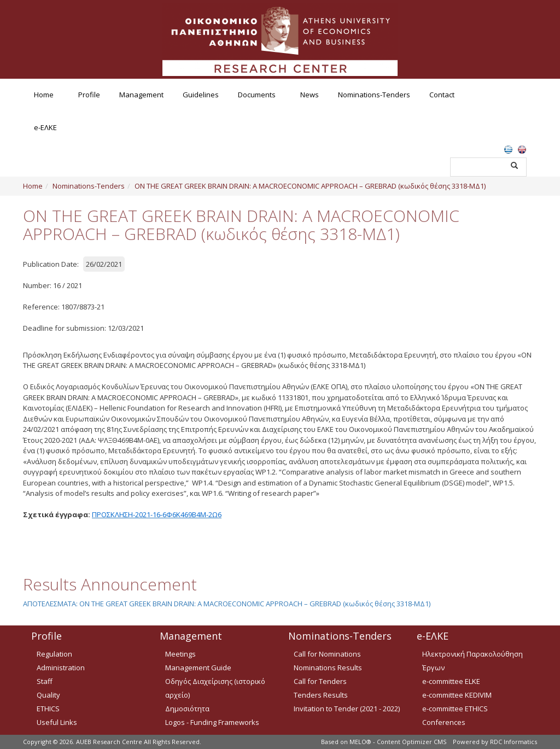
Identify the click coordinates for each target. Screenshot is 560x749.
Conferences (444, 722)
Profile (89, 95)
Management (141, 95)
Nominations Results (328, 668)
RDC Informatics (514, 742)
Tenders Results (321, 695)
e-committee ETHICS (455, 709)
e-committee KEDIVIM (457, 695)
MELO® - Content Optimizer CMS (398, 742)
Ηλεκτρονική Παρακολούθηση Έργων (472, 661)
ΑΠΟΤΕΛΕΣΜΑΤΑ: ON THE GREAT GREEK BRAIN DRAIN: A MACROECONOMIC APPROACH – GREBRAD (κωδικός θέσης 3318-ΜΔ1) (227, 604)
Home (44, 95)
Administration (61, 668)
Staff (45, 681)
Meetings (180, 654)
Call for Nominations (327, 654)
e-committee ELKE (451, 681)
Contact (442, 95)
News (310, 95)
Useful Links (57, 722)
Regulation (54, 654)
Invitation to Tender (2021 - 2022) (347, 709)
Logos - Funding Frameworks (212, 722)
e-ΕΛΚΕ (45, 127)
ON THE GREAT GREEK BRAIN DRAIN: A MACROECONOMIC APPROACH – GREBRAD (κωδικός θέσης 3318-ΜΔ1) (310, 186)
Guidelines (201, 95)
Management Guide (198, 668)
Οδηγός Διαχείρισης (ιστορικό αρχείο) (215, 688)
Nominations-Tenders (374, 95)
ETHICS (48, 709)
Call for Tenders (320, 681)
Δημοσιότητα (187, 709)
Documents (257, 95)
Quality (48, 695)
